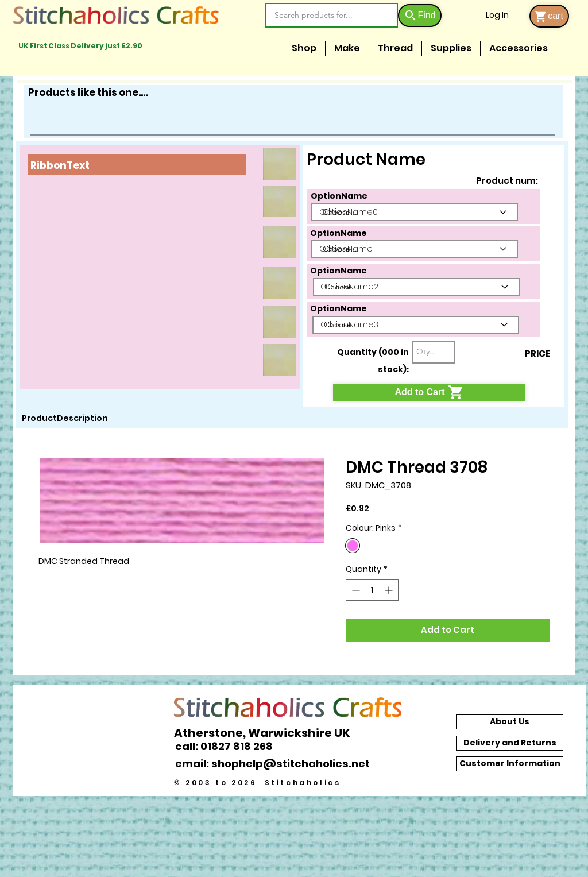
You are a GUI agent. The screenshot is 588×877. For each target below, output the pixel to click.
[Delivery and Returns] (510, 743)
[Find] (420, 16)
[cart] (549, 16)
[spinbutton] (372, 590)
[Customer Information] (510, 764)
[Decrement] (355, 590)
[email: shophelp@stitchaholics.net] (276, 764)
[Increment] (390, 590)
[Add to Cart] (429, 393)
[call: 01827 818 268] (230, 746)
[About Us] (510, 722)
